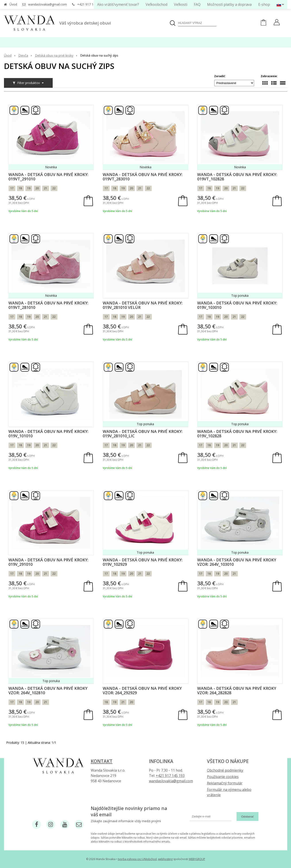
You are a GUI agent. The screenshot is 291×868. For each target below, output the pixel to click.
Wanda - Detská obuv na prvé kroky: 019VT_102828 (237, 177)
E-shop (264, 4)
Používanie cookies (223, 777)
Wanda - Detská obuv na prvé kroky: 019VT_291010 (48, 177)
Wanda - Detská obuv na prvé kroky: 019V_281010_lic (143, 434)
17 (12, 188)
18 (20, 188)
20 (37, 188)
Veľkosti (181, 4)
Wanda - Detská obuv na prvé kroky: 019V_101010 (48, 434)
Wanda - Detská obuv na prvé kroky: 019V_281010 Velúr (143, 305)
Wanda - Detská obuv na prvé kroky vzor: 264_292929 (142, 690)
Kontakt (102, 761)
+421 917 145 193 (90, 4)
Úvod (13, 4)
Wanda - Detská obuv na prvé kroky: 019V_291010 (48, 562)
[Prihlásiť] (277, 23)
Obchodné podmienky (225, 770)
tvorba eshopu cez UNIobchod (137, 859)
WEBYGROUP (197, 859)
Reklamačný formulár (225, 783)
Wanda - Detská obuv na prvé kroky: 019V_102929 (143, 562)
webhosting (165, 859)
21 (46, 188)
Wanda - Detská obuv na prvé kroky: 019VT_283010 (143, 177)
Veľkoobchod (156, 4)
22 (54, 188)
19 (29, 188)
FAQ (197, 4)
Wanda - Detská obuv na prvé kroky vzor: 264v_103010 (237, 562)
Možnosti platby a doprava (229, 4)
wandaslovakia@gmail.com (47, 4)
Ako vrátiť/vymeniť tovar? (118, 4)
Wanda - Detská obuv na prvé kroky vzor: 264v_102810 (48, 690)
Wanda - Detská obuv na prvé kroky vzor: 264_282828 (237, 690)
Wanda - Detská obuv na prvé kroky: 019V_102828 (237, 434)
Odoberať (248, 817)
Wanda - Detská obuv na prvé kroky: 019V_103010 (237, 305)
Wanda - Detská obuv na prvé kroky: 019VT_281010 (48, 305)
